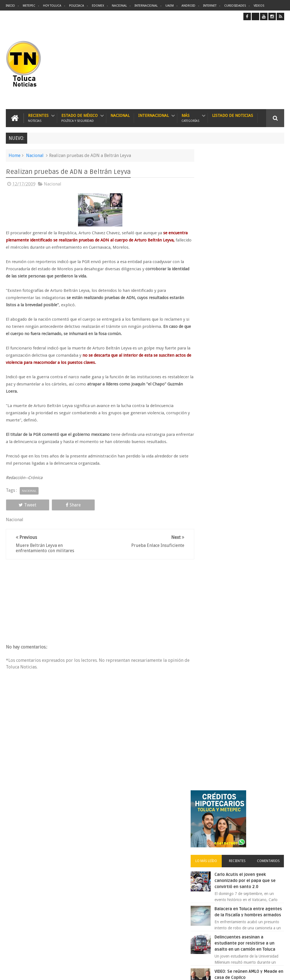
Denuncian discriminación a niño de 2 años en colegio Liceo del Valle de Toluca (156, 941)
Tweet (23, 505)
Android (188, 6)
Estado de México (80, 118)
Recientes (38, 118)
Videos (259, 6)
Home (15, 155)
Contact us (270, 803)
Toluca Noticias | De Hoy (76, 971)
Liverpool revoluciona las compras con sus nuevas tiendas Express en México (251, 512)
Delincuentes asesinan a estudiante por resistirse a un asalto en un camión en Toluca (154, 838)
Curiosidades (235, 6)
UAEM (170, 6)
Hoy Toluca (52, 6)
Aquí (279, 971)
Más (190, 118)
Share (60, 505)
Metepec (29, 6)
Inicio (10, 6)
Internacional (146, 6)
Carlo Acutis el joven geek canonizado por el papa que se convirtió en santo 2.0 (252, 243)
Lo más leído (215, 223)
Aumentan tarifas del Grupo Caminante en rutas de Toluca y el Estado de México (253, 477)
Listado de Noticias (233, 115)
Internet (210, 6)
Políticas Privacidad (236, 971)
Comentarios (270, 223)
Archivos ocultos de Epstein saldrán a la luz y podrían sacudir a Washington (242, 601)
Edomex (98, 6)
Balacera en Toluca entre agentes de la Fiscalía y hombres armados (250, 277)
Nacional (119, 6)
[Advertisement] (238, 65)
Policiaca (77, 6)
